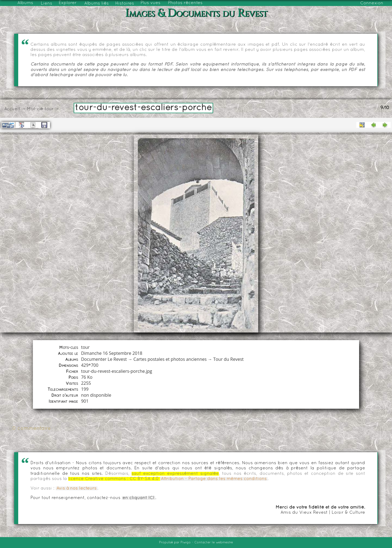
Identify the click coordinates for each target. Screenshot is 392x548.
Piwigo (186, 543)
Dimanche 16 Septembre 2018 (112, 353)
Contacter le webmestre (214, 543)
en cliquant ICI (139, 498)
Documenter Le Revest (104, 359)
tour (49, 109)
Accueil (12, 109)
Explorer (68, 3)
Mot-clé (35, 109)
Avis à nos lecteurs (77, 488)
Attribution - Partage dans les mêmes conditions (214, 479)
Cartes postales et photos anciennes (170, 359)
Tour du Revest (228, 359)
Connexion (372, 3)
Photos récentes (185, 3)
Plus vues (150, 3)
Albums (25, 3)
